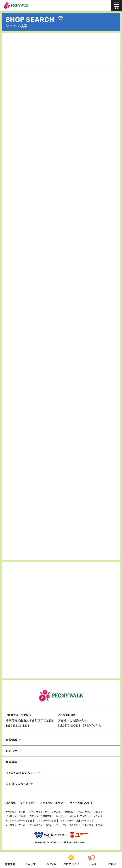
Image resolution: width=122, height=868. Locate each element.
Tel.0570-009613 (69, 725)
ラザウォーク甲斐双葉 (41, 816)
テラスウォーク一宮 (15, 825)
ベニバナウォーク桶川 (89, 812)
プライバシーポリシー (53, 803)
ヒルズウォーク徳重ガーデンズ (76, 820)
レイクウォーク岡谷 (66, 816)
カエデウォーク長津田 (93, 825)
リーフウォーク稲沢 (46, 820)
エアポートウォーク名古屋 (19, 820)
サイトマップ (28, 803)
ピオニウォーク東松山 (63, 812)
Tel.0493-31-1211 (17, 725)
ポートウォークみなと (67, 825)
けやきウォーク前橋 (15, 812)
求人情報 (11, 803)
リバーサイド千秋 (38, 812)
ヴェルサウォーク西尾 (41, 825)
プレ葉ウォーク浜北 (15, 816)
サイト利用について (81, 803)
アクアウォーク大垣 (90, 816)
